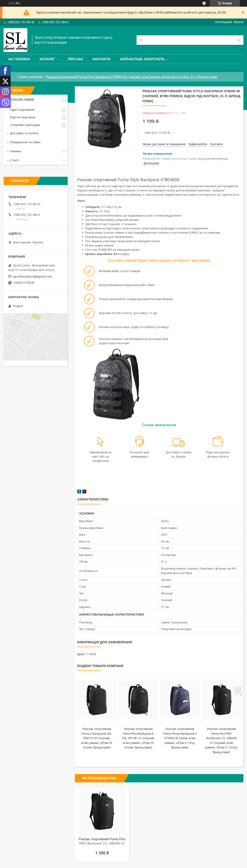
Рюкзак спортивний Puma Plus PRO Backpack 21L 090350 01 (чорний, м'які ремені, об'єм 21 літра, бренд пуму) (102, 842)
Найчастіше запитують (142, 59)
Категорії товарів (22, 99)
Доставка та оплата (24, 133)
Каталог (47, 59)
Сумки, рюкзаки (31, 77)
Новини (16, 151)
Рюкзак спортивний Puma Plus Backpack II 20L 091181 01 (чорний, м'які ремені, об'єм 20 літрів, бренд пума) (138, 738)
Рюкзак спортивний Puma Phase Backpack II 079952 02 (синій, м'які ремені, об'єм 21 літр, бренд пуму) (180, 738)
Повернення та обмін (25, 142)
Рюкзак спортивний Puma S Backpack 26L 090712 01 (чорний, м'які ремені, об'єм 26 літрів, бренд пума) (97, 738)
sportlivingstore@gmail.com (33, 276)
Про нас (76, 59)
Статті (15, 160)
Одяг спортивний (22, 110)
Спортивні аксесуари (25, 125)
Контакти (102, 59)
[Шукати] (239, 40)
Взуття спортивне (23, 117)
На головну (19, 59)
